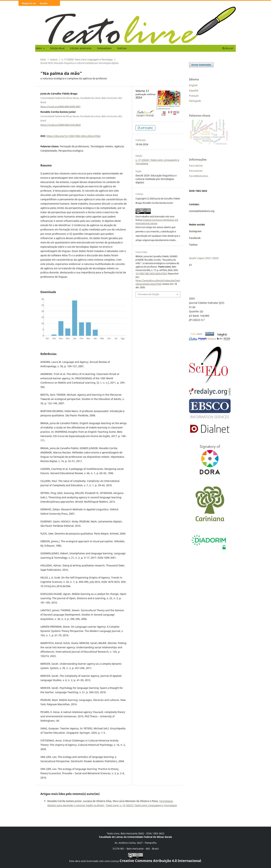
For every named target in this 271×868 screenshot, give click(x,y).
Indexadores (104, 48)
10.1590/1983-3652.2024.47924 (151, 274)
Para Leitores (196, 166)
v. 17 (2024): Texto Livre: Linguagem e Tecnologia (87, 59)
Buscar (228, 48)
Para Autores (196, 171)
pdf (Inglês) (147, 128)
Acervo (54, 59)
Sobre (39, 48)
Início (43, 59)
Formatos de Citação (149, 294)
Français (194, 96)
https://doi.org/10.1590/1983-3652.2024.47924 (73, 136)
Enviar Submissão (201, 65)
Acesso (44, 3)
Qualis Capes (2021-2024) (204, 258)
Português (195, 101)
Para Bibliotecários (199, 176)
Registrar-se (29, 3)
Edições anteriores (81, 48)
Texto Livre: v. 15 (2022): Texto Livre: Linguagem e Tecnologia (141, 805)
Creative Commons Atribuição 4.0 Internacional (160, 861)
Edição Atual (57, 48)
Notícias (122, 48)
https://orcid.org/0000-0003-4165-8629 (60, 125)
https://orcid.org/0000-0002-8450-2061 (60, 106)
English (193, 85)
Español (194, 90)
